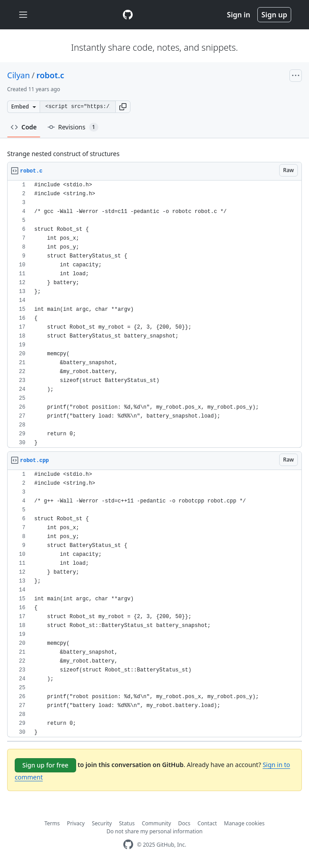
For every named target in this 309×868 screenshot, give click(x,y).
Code (24, 127)
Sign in (239, 15)
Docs (184, 823)
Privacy (76, 823)
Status (127, 823)
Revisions (73, 127)
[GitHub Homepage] (128, 845)
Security (102, 823)
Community (156, 823)
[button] (123, 107)
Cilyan (18, 75)
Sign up (274, 15)
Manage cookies (244, 823)
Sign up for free (45, 765)
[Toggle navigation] (23, 15)
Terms (52, 823)
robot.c (50, 75)
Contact (207, 823)
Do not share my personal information (154, 831)
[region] (154, 314)
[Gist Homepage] (128, 15)
